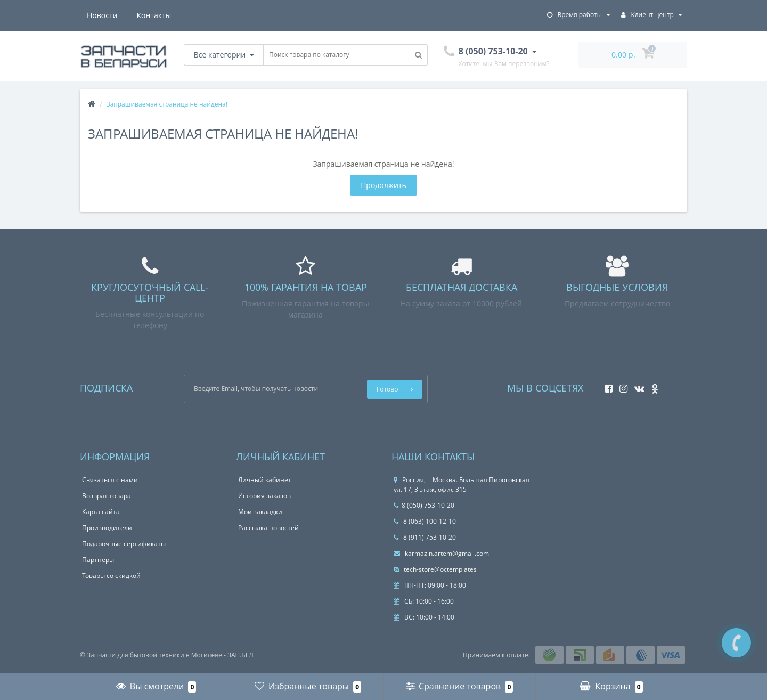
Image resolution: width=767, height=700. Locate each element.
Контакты (154, 15)
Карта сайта (101, 512)
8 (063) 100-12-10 (425, 521)
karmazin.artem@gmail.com (441, 553)
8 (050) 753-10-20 (424, 505)
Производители (107, 528)
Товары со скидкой (111, 576)
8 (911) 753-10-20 (425, 537)
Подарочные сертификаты (124, 544)
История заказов (264, 496)
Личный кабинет (265, 480)
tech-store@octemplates (435, 569)
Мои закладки (260, 512)
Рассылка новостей (268, 528)
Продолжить (383, 185)
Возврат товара (107, 496)
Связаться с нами (110, 480)
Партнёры (98, 560)
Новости (102, 15)
